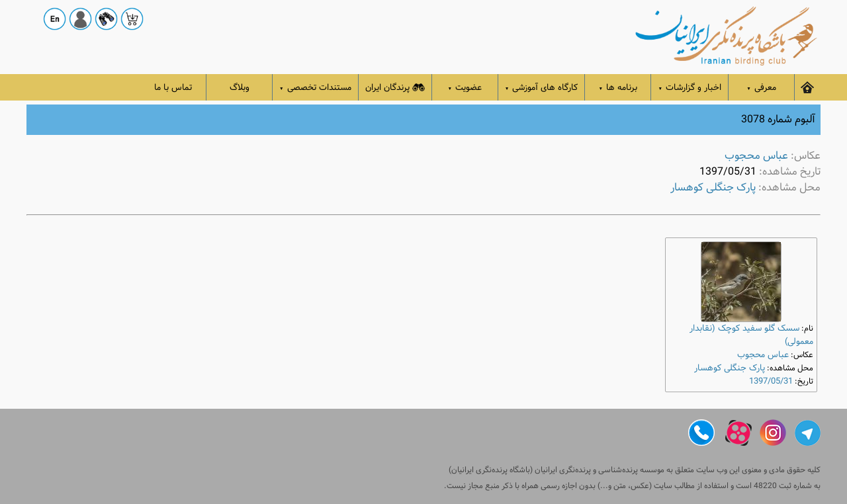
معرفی (761, 88)
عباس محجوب (756, 156)
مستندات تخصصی (315, 88)
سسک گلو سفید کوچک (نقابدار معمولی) (751, 335)
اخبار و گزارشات (690, 88)
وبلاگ (240, 88)
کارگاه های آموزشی (542, 88)
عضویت (465, 88)
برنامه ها (618, 88)
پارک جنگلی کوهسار (713, 188)
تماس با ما (173, 88)
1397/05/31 (771, 381)
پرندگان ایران (395, 88)
